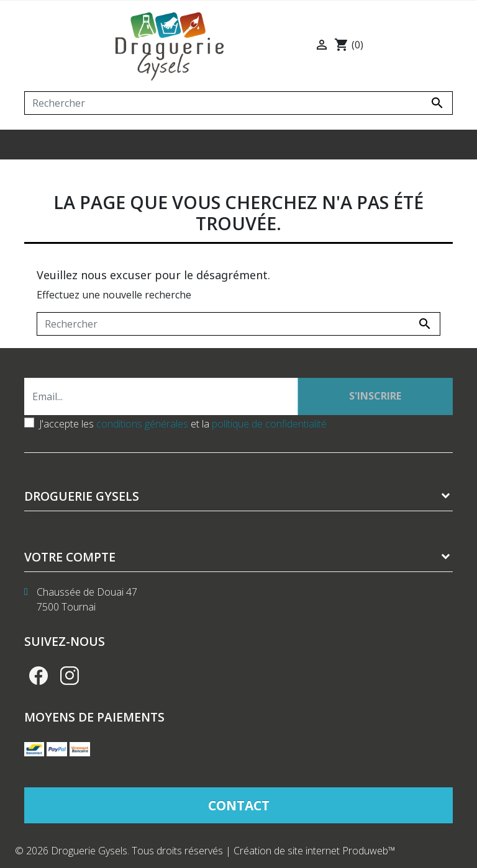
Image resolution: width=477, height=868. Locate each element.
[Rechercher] (238, 103)
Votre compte (70, 557)
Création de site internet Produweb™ (315, 851)
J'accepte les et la (183, 424)
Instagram (70, 676)
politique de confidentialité (269, 424)
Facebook (39, 676)
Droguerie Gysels (82, 496)
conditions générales (142, 424)
